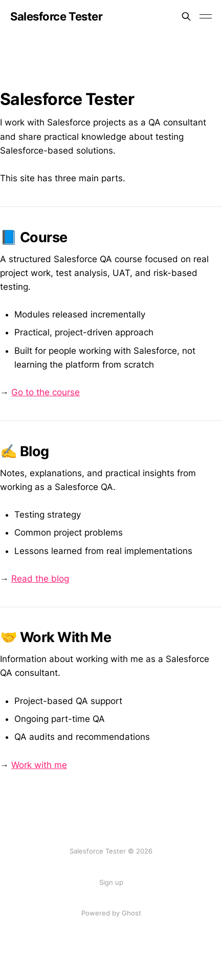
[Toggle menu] (206, 16)
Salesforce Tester (57, 16)
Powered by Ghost (111, 913)
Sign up (111, 882)
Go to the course (46, 392)
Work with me (39, 765)
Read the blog (40, 579)
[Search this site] (186, 16)
